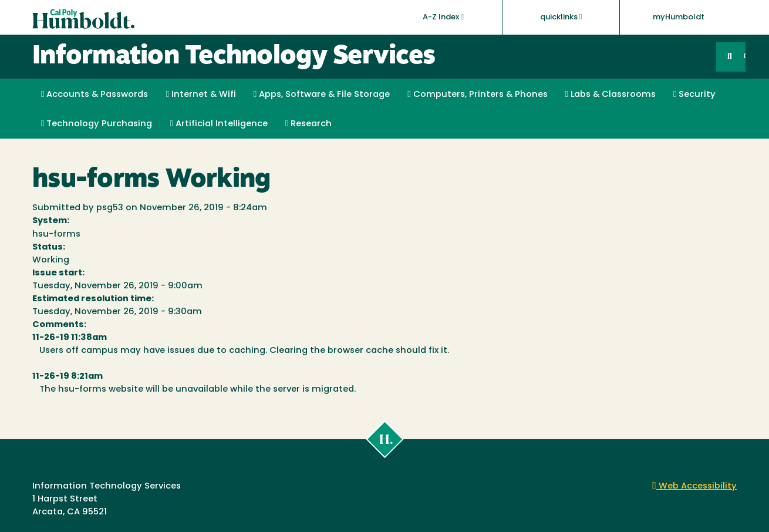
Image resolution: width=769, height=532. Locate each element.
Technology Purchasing (97, 124)
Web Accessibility (694, 486)
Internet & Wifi (200, 95)
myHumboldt (679, 17)
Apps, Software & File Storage (322, 95)
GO (744, 57)
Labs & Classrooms (611, 95)
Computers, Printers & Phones (477, 95)
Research (308, 124)
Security (694, 95)
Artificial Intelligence (218, 124)
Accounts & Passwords (95, 95)
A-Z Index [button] (443, 17)
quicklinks (561, 17)
